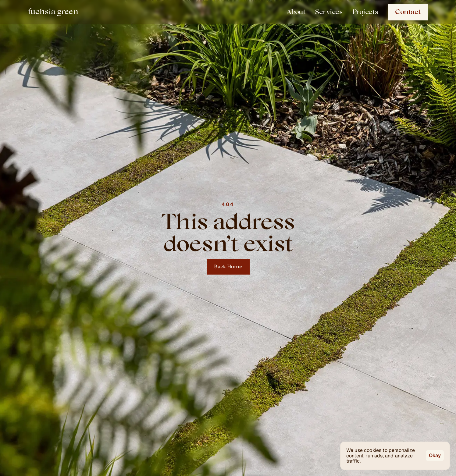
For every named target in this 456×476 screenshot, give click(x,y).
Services (329, 12)
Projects (365, 12)
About (296, 12)
